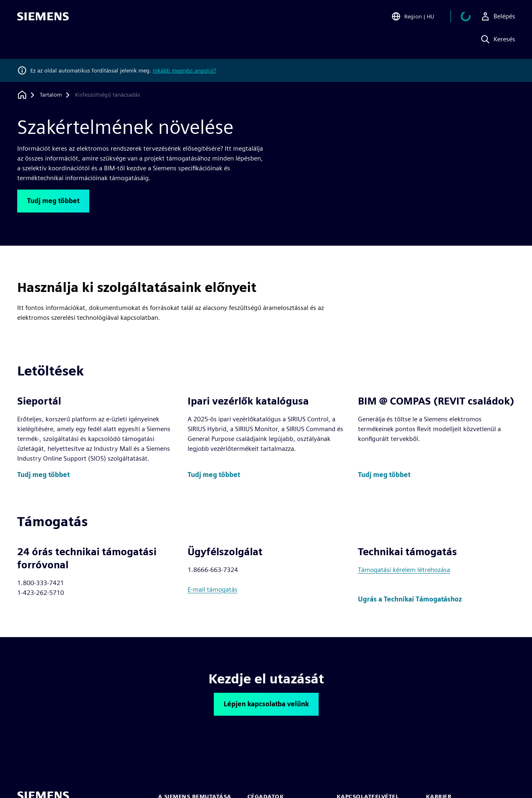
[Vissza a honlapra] (22, 95)
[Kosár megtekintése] (471, 18)
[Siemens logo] (43, 18)
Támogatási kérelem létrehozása (404, 570)
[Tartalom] (51, 95)
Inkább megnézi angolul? (185, 70)
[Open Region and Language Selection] (422, 18)
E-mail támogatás (213, 589)
